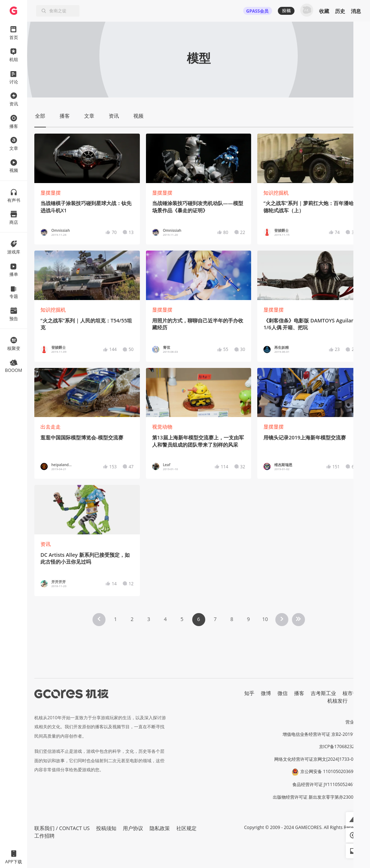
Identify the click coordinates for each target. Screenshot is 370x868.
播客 (299, 693)
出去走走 (51, 427)
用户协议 (133, 828)
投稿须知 (106, 828)
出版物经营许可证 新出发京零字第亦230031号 (318, 797)
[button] (353, 819)
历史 (340, 11)
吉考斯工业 (323, 693)
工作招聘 (44, 836)
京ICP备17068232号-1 (341, 747)
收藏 (324, 11)
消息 (356, 11)
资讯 (46, 544)
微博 (266, 693)
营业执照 (354, 722)
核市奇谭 (353, 693)
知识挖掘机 (276, 193)
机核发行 (337, 701)
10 (265, 619)
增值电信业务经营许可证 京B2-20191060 (323, 734)
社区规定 (186, 828)
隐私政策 (160, 828)
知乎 (249, 693)
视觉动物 (162, 427)
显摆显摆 (51, 193)
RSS (358, 701)
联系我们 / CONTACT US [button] (62, 828)
